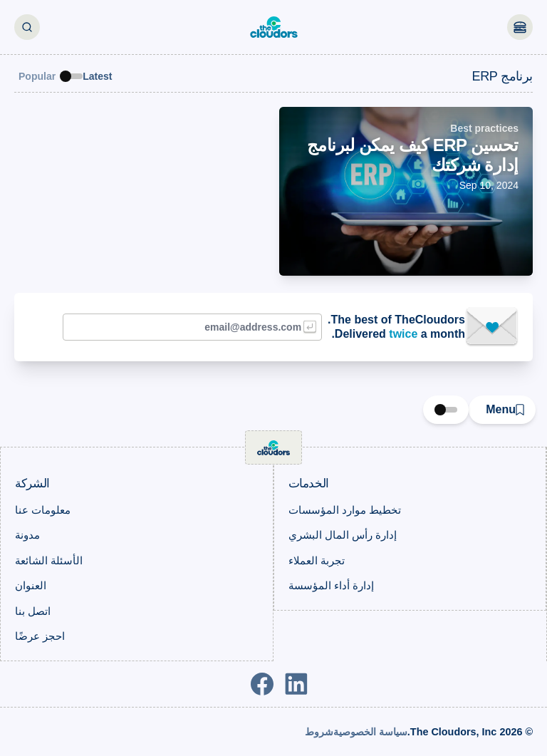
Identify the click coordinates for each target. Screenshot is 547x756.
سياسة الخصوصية (370, 732)
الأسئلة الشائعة (49, 560)
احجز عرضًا (40, 636)
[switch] (71, 76)
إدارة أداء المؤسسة (331, 585)
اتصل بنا (33, 611)
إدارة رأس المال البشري (343, 535)
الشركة (32, 483)
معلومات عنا (43, 510)
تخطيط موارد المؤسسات (345, 510)
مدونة (27, 535)
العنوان (31, 585)
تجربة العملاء (317, 560)
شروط (319, 732)
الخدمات (309, 483)
